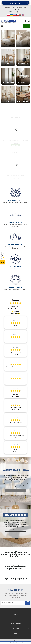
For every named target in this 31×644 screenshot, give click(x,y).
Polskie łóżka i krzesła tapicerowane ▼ (15, 567)
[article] (15, 322)
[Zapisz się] (28, 603)
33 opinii (19, 306)
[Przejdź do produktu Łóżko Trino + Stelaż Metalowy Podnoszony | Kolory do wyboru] (15, 132)
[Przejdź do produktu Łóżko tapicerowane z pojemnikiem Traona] (15, 168)
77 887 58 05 (16, 10)
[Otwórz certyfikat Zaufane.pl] (16, 303)
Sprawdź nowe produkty (16, 490)
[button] (2, 26)
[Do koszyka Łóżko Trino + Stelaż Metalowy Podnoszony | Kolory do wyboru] (16, 146)
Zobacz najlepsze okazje (16, 533)
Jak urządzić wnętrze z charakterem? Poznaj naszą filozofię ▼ (16, 554)
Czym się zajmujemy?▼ (15, 579)
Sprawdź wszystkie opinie (15, 309)
